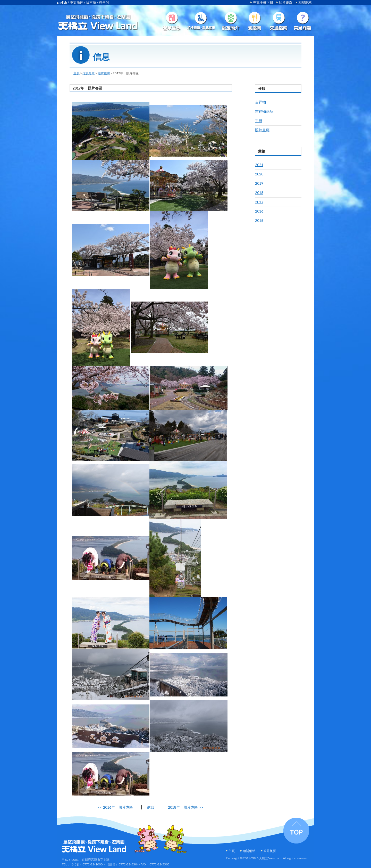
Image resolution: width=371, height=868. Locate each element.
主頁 (77, 73)
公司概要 (270, 851)
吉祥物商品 (264, 111)
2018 (259, 193)
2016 (259, 211)
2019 (259, 183)
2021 (259, 165)
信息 (150, 807)
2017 (259, 202)
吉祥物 (260, 102)
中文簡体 (77, 2)
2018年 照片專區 (186, 807)
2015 (259, 220)
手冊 (259, 121)
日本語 (91, 2)
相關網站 (305, 2)
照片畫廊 (286, 2)
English (62, 2)
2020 (259, 174)
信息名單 (89, 73)
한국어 (104, 2)
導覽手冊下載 (263, 2)
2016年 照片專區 (116, 807)
